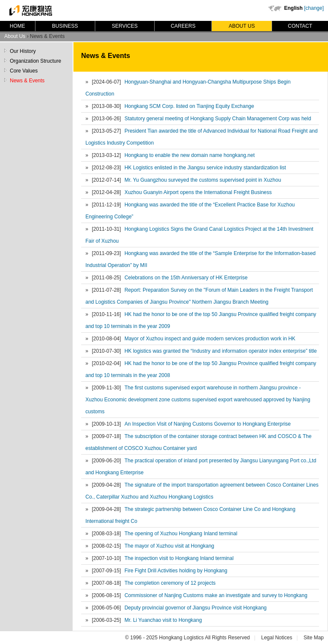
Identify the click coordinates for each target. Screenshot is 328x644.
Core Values (24, 71)
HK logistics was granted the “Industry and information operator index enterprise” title (220, 351)
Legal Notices (277, 638)
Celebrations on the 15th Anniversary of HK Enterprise (186, 278)
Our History (23, 51)
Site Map (314, 638)
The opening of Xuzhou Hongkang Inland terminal (181, 534)
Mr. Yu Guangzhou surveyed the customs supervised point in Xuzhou (203, 180)
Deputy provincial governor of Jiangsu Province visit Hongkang (195, 608)
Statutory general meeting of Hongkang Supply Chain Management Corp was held (218, 119)
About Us (242, 26)
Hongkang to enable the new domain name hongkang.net (189, 155)
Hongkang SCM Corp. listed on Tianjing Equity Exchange (189, 106)
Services (125, 26)
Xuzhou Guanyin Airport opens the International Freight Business (198, 192)
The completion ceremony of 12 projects (170, 583)
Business (65, 26)
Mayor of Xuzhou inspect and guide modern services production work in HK (210, 339)
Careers (183, 26)
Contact (300, 26)
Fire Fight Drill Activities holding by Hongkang (176, 571)
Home (18, 26)
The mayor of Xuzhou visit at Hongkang (169, 546)
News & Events (27, 81)
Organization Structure (35, 61)
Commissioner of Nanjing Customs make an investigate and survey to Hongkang (216, 595)
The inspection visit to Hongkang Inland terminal (179, 558)
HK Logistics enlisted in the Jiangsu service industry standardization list (205, 168)
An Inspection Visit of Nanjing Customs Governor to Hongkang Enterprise (207, 424)
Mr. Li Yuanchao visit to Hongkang (163, 620)
